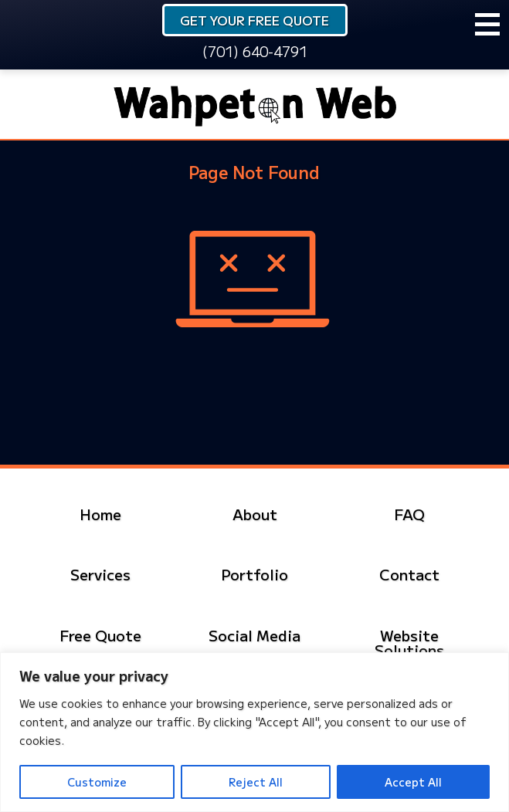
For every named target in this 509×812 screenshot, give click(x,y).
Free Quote (100, 635)
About (255, 514)
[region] (254, 732)
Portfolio (254, 574)
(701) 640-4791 (255, 51)
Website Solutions (409, 642)
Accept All (413, 782)
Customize (97, 782)
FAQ (409, 514)
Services (100, 574)
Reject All (256, 782)
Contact (409, 574)
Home (100, 514)
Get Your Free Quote (254, 20)
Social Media (254, 635)
